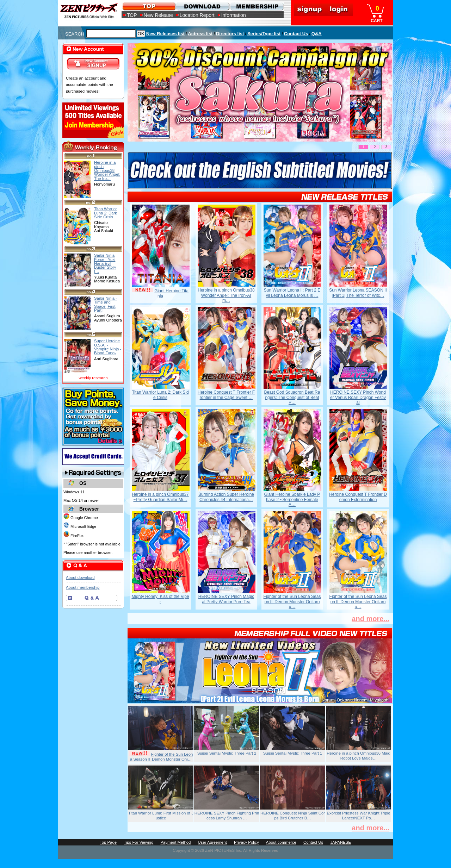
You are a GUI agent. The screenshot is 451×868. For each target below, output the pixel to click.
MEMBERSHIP (256, 6)
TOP (132, 15)
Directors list (230, 34)
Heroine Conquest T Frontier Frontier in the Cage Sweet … (226, 395)
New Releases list (165, 34)
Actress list (200, 34)
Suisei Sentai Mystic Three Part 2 (227, 753)
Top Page (108, 842)
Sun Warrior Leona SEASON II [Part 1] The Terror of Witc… (358, 293)
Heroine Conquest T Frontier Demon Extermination (358, 497)
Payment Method (175, 842)
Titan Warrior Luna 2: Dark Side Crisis (160, 395)
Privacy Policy (246, 842)
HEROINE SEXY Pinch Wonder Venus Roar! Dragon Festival (358, 397)
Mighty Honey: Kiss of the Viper (160, 599)
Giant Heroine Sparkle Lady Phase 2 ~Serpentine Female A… (292, 499)
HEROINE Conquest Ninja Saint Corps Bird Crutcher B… (293, 816)
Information (234, 15)
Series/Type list (264, 34)
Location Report (197, 15)
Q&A (317, 34)
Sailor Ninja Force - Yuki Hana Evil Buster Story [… (105, 263)
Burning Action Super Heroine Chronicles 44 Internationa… (226, 497)
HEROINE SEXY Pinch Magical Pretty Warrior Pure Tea (226, 599)
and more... (370, 619)
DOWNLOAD (202, 6)
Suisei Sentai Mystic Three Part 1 (293, 753)
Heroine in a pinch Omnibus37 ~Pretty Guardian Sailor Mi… (160, 497)
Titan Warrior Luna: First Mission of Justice (161, 816)
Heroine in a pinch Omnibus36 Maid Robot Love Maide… (359, 756)
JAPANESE (341, 842)
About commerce (281, 842)
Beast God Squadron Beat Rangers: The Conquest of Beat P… (292, 397)
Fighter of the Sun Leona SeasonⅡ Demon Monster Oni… (162, 757)
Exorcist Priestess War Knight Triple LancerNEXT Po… (358, 816)
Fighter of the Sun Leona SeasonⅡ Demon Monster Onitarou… (292, 602)
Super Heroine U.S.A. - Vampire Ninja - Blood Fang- (108, 347)
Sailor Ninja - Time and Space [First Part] (106, 304)
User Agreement (212, 842)
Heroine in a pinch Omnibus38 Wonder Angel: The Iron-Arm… (226, 295)
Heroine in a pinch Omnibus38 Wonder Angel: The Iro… (107, 170)
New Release (158, 15)
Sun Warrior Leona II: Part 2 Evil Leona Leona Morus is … (292, 293)
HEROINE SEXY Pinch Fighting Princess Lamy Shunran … (227, 816)
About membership (83, 587)
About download (80, 577)
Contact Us (296, 34)
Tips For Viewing (138, 842)
